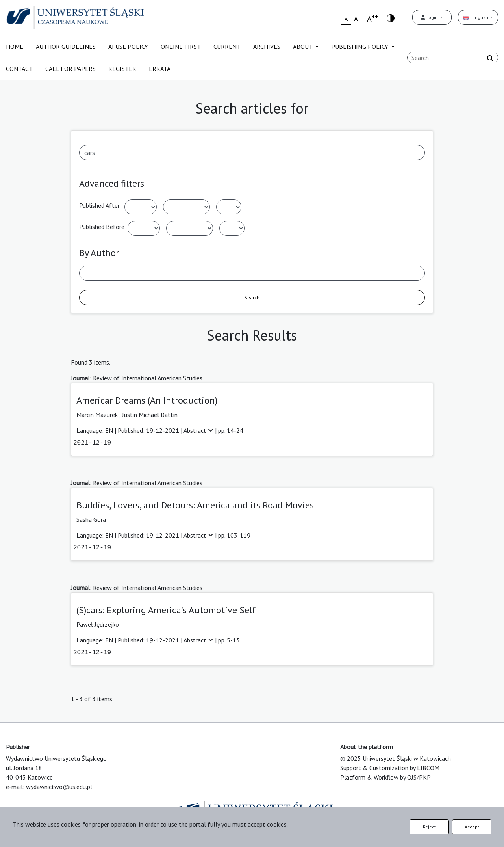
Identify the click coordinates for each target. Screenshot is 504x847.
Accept (472, 827)
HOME (15, 47)
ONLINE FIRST (181, 47)
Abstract (199, 430)
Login (430, 17)
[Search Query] (453, 58)
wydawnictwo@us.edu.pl (59, 787)
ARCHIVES (267, 47)
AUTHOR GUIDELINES (66, 47)
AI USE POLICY (128, 47)
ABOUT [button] (303, 47)
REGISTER (122, 69)
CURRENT (227, 47)
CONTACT (19, 69)
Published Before (102, 227)
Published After (99, 205)
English (476, 17)
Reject (429, 827)
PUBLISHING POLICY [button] (360, 47)
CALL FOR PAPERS (70, 69)
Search (252, 297)
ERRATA (160, 69)
